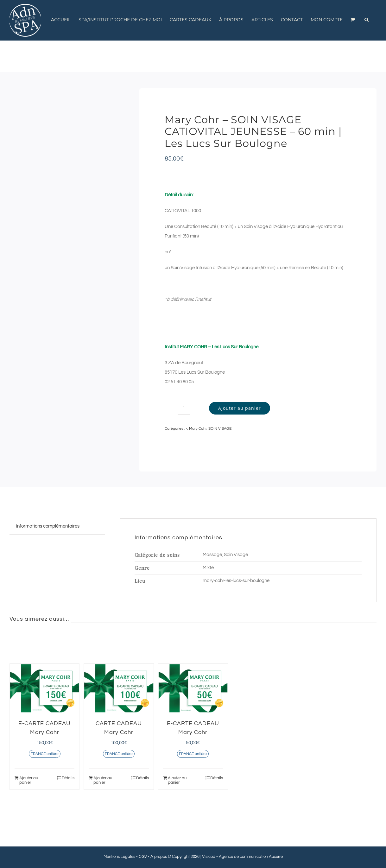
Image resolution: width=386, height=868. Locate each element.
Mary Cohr (198, 429)
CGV (143, 857)
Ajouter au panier (240, 408)
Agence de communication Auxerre (251, 857)
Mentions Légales (119, 857)
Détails (68, 778)
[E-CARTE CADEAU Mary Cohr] (44, 688)
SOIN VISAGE (220, 429)
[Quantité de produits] (184, 408)
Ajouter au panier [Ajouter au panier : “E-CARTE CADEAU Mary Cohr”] (29, 780)
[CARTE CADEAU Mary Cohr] (119, 688)
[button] (367, 20)
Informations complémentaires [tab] (48, 526)
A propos (159, 857)
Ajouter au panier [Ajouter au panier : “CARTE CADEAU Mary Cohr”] (103, 780)
